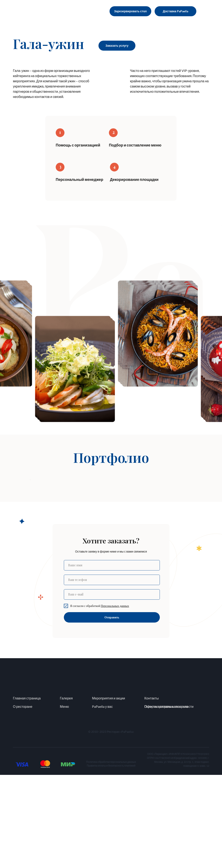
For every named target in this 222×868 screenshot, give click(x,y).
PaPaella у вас (102, 800)
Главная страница (27, 791)
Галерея (66, 791)
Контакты (152, 791)
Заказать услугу (117, 46)
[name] (112, 658)
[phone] (112, 673)
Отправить (112, 710)
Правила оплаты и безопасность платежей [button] (111, 859)
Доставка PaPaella (175, 11)
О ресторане (23, 800)
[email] (112, 688)
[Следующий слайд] (192, 526)
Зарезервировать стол (131, 11)
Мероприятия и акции (108, 791)
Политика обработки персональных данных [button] (111, 855)
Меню (64, 800)
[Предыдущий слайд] (30, 526)
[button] (115, 699)
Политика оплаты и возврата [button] (166, 800)
